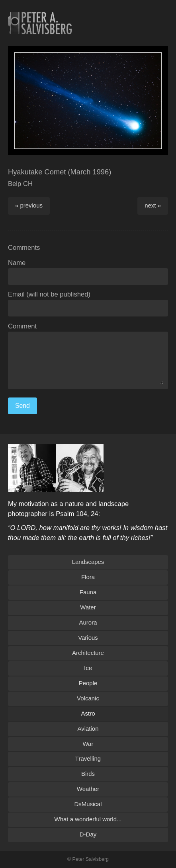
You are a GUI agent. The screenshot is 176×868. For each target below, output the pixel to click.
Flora (88, 577)
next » (153, 205)
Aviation (88, 729)
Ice (88, 668)
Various (88, 638)
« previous (29, 205)
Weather (88, 789)
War (88, 744)
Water (88, 607)
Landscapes (88, 562)
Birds (88, 774)
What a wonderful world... (88, 819)
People (88, 683)
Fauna (88, 592)
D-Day (88, 834)
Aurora (88, 622)
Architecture (88, 653)
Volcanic (88, 698)
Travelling (88, 758)
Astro (88, 713)
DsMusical (88, 804)
